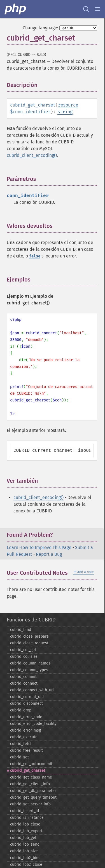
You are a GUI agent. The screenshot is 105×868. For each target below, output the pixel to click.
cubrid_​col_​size (24, 657)
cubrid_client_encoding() (32, 155)
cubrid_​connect (24, 683)
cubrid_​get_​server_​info (30, 804)
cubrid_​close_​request (29, 643)
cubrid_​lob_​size (24, 851)
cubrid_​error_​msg (25, 730)
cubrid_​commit (23, 677)
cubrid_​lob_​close (25, 824)
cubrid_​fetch (21, 744)
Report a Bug (49, 554)
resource (68, 105)
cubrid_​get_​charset (28, 771)
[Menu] (97, 9)
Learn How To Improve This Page (39, 547)
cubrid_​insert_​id (25, 811)
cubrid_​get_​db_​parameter (33, 791)
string (65, 112)
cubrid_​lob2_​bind (25, 858)
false (35, 256)
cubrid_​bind (21, 630)
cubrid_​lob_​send (25, 844)
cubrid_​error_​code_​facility (33, 724)
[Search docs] (86, 9)
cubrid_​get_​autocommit (31, 764)
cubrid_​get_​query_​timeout (33, 797)
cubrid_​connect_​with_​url (32, 690)
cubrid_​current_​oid (27, 697)
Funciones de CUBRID (31, 620)
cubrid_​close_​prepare (29, 636)
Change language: (40, 28)
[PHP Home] (16, 9)
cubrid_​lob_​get (23, 838)
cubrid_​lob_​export (26, 831)
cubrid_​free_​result (26, 750)
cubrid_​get (19, 757)
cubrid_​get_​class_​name (31, 777)
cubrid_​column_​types (29, 670)
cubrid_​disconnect (26, 703)
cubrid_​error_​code (26, 717)
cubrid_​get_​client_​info (30, 784)
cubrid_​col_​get (23, 650)
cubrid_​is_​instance (27, 818)
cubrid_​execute (24, 737)
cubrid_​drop (21, 710)
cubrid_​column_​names (30, 663)
